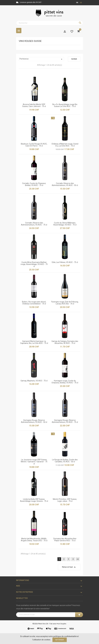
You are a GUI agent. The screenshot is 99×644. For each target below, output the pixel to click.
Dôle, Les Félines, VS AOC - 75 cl (65, 262)
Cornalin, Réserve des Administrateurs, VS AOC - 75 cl (34, 224)
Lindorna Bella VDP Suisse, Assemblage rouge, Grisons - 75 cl (34, 500)
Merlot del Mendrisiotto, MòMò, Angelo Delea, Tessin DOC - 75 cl (34, 540)
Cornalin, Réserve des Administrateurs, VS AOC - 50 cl (65, 184)
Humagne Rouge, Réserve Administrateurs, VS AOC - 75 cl (65, 421)
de (81, 3)
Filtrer (74, 59)
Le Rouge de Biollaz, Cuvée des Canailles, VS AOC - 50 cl (65, 461)
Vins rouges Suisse (30, 41)
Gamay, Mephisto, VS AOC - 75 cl (34, 381)
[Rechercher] (50, 23)
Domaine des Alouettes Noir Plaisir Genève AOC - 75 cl (65, 540)
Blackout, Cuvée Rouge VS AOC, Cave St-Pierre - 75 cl (34, 145)
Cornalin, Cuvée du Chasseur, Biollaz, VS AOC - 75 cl (34, 184)
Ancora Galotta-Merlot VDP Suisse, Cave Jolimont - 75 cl (34, 105)
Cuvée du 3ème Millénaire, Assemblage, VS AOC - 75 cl (65, 224)
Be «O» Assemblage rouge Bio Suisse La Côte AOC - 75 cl (65, 105)
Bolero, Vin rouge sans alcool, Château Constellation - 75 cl (34, 303)
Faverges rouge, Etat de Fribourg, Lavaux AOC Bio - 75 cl (65, 303)
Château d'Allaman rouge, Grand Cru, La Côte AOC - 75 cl (65, 145)
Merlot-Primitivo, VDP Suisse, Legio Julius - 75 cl (65, 500)
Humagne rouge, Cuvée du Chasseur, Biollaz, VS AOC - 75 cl (65, 382)
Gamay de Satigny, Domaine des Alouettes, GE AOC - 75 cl (65, 342)
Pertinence (41, 59)
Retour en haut (69, 567)
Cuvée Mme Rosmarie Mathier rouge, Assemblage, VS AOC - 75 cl (34, 264)
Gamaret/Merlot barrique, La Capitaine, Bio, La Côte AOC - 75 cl (34, 342)
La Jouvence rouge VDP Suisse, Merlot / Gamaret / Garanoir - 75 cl (34, 462)
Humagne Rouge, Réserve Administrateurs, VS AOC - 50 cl (34, 421)
